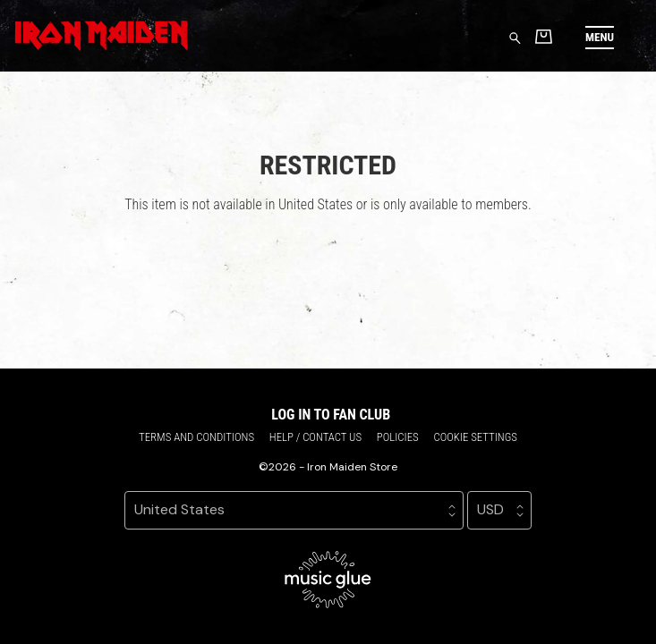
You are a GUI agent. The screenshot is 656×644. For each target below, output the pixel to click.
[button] (600, 37)
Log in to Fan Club (331, 415)
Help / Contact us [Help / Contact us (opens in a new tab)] (315, 437)
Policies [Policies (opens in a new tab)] (398, 437)
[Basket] (544, 36)
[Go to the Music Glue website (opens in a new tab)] (328, 580)
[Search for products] (515, 37)
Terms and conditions (196, 437)
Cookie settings (475, 437)
